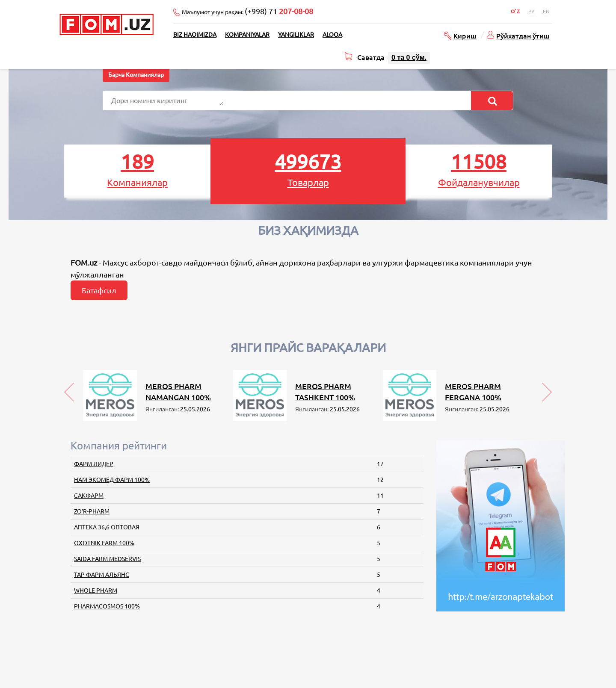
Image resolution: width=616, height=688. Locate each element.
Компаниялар (137, 169)
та (409, 58)
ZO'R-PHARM (92, 511)
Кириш (465, 35)
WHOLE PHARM (96, 591)
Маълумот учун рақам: (247, 11)
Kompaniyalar (247, 35)
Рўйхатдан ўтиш (523, 35)
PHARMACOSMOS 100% (107, 606)
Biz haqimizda (195, 35)
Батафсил (99, 290)
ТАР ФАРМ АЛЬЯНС (102, 575)
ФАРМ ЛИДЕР (94, 464)
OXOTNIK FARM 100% (104, 543)
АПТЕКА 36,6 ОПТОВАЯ (107, 527)
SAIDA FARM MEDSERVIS (107, 559)
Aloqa (332, 35)
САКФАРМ (89, 496)
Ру (531, 11)
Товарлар (308, 169)
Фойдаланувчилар (479, 169)
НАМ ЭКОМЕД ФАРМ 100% (112, 480)
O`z (515, 11)
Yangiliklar (296, 35)
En (546, 11)
